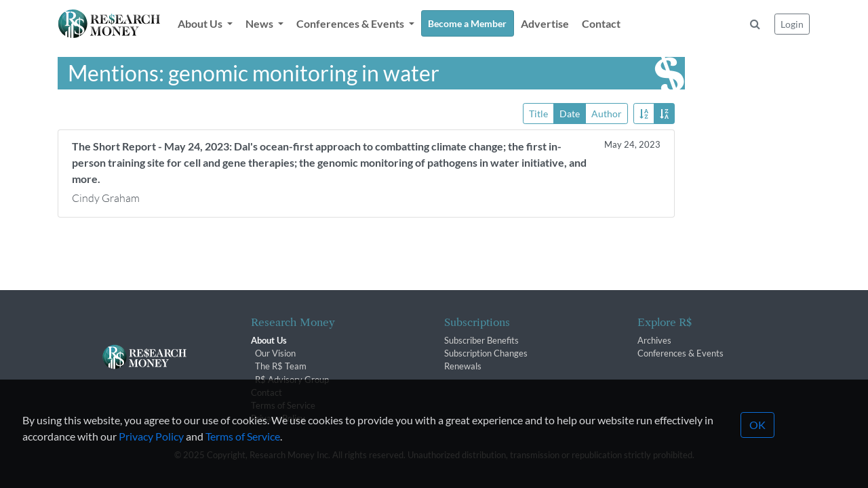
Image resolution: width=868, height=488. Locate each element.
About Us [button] (201, 23)
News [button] (260, 23)
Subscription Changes (486, 353)
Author (607, 113)
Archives (654, 340)
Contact (601, 23)
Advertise (545, 23)
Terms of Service (243, 454)
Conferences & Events (680, 353)
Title (538, 113)
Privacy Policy (151, 454)
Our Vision (275, 353)
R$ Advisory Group (292, 380)
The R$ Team (281, 366)
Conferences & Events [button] (351, 23)
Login (792, 24)
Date (570, 113)
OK (757, 443)
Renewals (463, 366)
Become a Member (467, 23)
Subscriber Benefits (481, 340)
